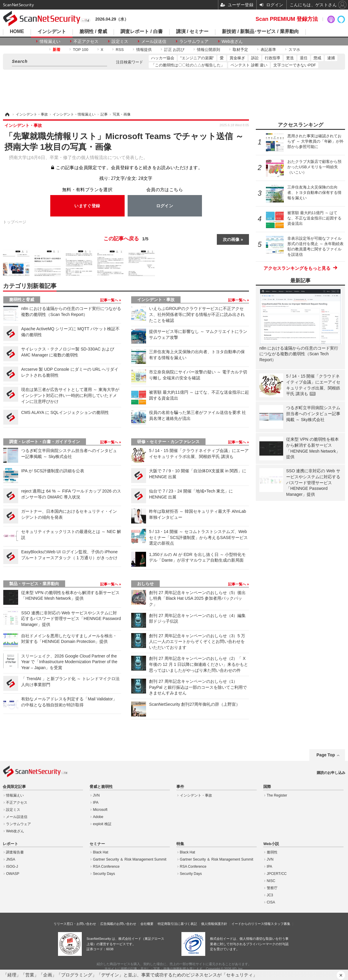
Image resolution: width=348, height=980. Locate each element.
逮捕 (331, 58)
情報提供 (144, 50)
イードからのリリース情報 (251, 924)
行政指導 (272, 58)
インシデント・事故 (156, 300)
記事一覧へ (110, 300)
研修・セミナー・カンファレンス (168, 442)
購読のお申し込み (331, 773)
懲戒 (317, 58)
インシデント (52, 32)
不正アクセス (86, 41)
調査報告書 (15, 852)
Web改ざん (232, 41)
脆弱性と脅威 (22, 300)
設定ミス (120, 41)
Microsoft (100, 810)
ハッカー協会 (163, 58)
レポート (10, 844)
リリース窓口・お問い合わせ (75, 924)
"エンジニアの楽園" (197, 58)
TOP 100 (81, 50)
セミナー (97, 844)
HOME (17, 32)
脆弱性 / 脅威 (93, 32)
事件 (180, 787)
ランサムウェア (194, 41)
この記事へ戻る (126, 239)
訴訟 (255, 58)
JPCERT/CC (277, 874)
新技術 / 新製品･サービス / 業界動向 (260, 32)
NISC (271, 881)
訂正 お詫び (174, 50)
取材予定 (240, 50)
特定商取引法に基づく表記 (177, 924)
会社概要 (147, 924)
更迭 (290, 58)
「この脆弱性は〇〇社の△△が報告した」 (188, 65)
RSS (120, 50)
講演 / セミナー (192, 32)
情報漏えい (50, 41)
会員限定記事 (14, 787)
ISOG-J (12, 867)
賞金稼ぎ (237, 58)
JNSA (11, 859)
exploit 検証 (102, 824)
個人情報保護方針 (214, 924)
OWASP (12, 874)
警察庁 (272, 888)
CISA (271, 902)
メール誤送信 (154, 41)
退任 (304, 58)
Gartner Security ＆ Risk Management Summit (130, 859)
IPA (96, 803)
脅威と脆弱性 (101, 787)
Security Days (104, 874)
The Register (277, 795)
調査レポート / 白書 (141, 32)
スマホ (294, 50)
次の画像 (231, 239)
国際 (267, 787)
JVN (97, 795)
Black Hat (101, 852)
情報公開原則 (209, 50)
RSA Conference (106, 867)
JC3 (270, 895)
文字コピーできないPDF (295, 65)
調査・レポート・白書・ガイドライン (45, 442)
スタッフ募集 (280, 924)
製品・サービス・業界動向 (34, 584)
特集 (180, 844)
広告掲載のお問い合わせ (118, 924)
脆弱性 (272, 852)
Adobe (98, 817)
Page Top (326, 755)
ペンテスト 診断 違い (249, 65)
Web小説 (271, 844)
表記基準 (268, 50)
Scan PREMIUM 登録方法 (287, 19)
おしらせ (145, 584)
